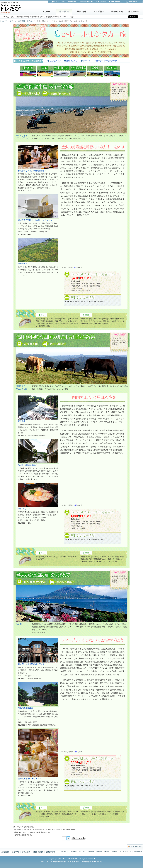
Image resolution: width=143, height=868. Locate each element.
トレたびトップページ (8, 21)
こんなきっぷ (55, 61)
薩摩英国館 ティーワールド (30, 779)
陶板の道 (22, 421)
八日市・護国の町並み (27, 465)
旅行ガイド (31, 21)
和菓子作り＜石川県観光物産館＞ (32, 171)
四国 (75, 505)
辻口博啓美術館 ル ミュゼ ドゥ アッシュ (35, 220)
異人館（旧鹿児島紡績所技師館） (32, 664)
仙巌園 (19, 624)
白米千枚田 (23, 263)
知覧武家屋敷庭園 (25, 708)
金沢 (75, 267)
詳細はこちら (72, 61)
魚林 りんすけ (24, 509)
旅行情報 (22, 21)
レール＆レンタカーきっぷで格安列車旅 (100, 61)
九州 (75, 752)
